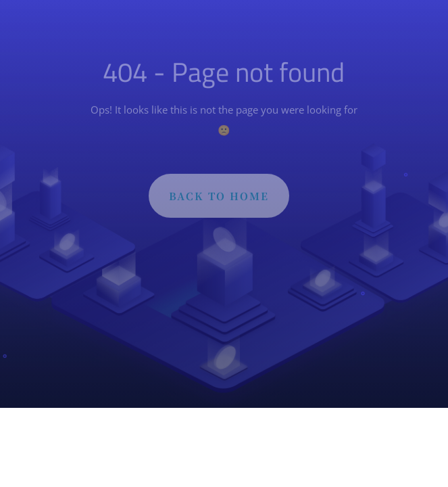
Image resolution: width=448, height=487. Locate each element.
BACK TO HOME (219, 200)
